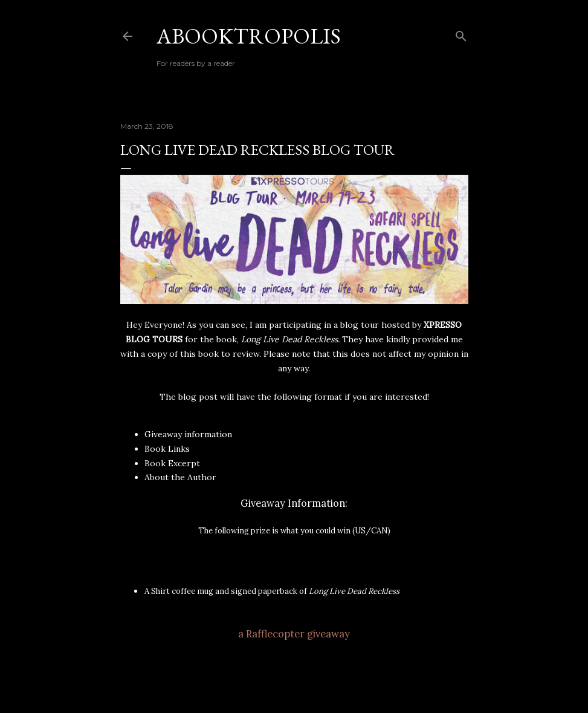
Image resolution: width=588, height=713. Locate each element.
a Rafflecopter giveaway (294, 634)
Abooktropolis (249, 36)
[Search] (461, 34)
